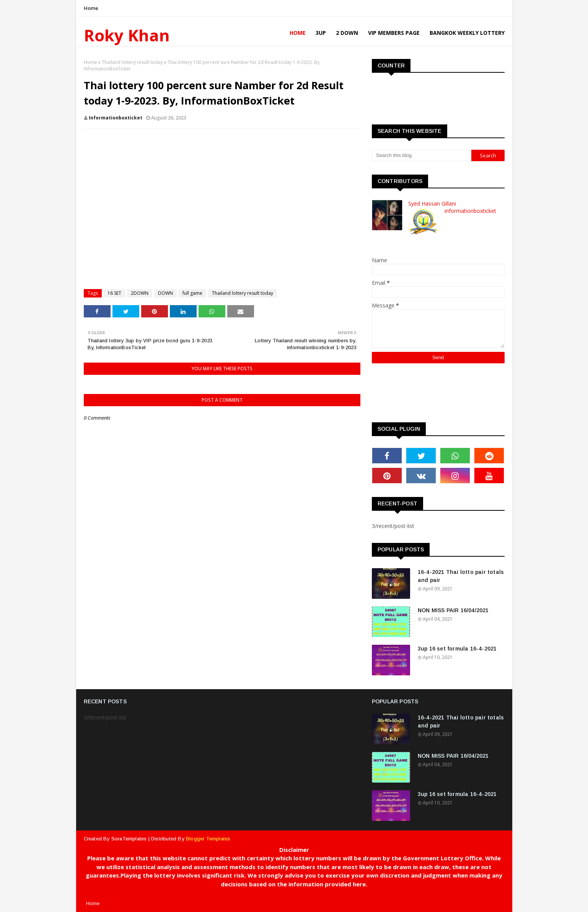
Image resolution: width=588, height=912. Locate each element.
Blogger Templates (208, 839)
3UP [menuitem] (321, 33)
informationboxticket (116, 118)
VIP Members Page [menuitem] (394, 33)
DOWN (165, 293)
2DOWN (140, 293)
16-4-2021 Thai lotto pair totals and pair (461, 576)
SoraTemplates (129, 839)
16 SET (114, 293)
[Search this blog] (422, 155)
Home (91, 8)
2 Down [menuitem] (347, 33)
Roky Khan (127, 35)
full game (192, 293)
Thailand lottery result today (132, 62)
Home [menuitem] (298, 33)
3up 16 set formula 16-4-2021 (457, 649)
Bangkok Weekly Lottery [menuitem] (467, 33)
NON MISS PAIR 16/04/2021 (453, 610)
